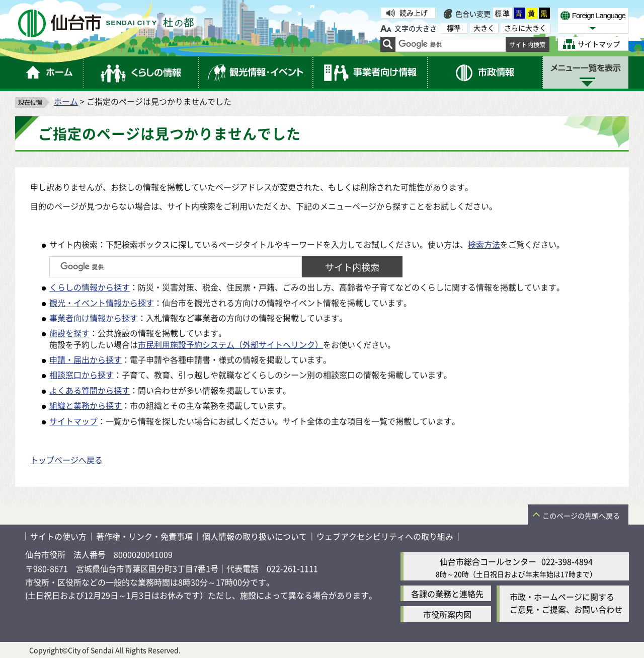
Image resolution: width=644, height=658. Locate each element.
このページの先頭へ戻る (581, 516)
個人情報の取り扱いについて (255, 536)
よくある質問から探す (90, 390)
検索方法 (484, 244)
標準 (503, 13)
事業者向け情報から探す (94, 318)
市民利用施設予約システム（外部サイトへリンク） (230, 344)
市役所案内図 (447, 614)
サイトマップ (73, 421)
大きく (484, 28)
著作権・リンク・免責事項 (144, 536)
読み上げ (414, 13)
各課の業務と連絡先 (447, 594)
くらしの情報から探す (90, 287)
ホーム (66, 101)
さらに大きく (525, 28)
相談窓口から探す (82, 375)
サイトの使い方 (58, 536)
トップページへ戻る (66, 460)
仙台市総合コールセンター (488, 561)
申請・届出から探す (86, 359)
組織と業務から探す (86, 405)
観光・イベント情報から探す (102, 303)
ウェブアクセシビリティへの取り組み (385, 536)
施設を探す (69, 333)
